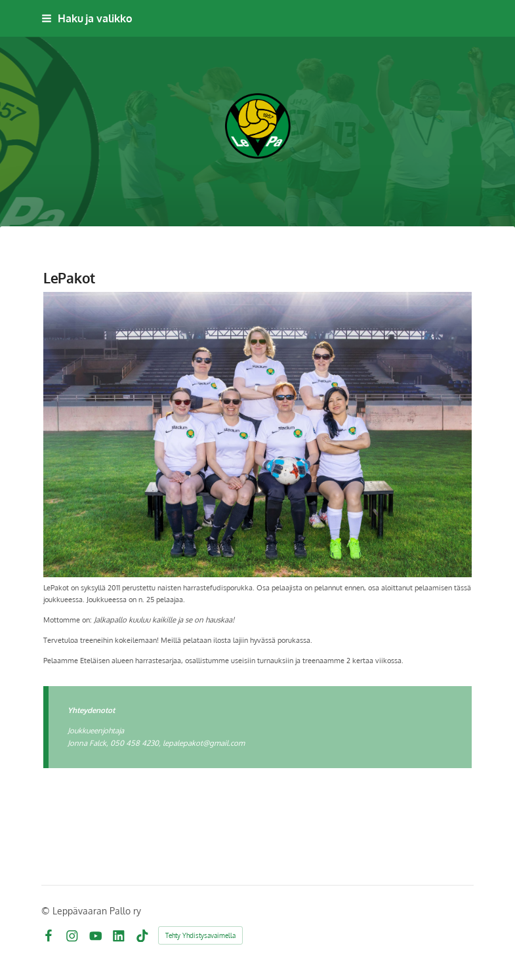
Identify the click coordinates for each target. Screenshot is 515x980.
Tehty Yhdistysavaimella (200, 935)
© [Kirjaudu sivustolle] (47, 911)
